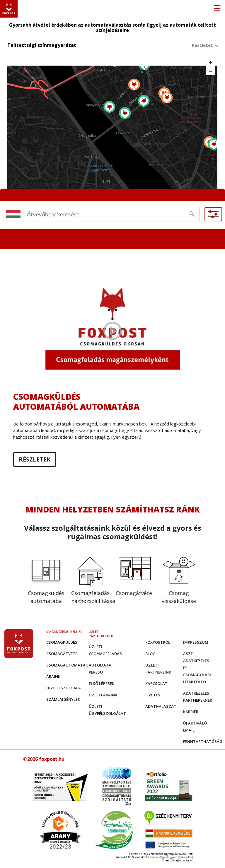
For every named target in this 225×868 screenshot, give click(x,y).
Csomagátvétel (63, 654)
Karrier (191, 712)
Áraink (53, 676)
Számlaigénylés (63, 699)
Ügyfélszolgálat (65, 688)
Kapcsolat (156, 684)
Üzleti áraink (103, 695)
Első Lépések (102, 684)
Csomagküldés (62, 642)
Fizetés (153, 695)
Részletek (35, 459)
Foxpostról (158, 642)
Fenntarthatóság (203, 741)
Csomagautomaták (67, 665)
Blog (150, 654)
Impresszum (196, 642)
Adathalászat (161, 706)
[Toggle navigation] (217, 9)
